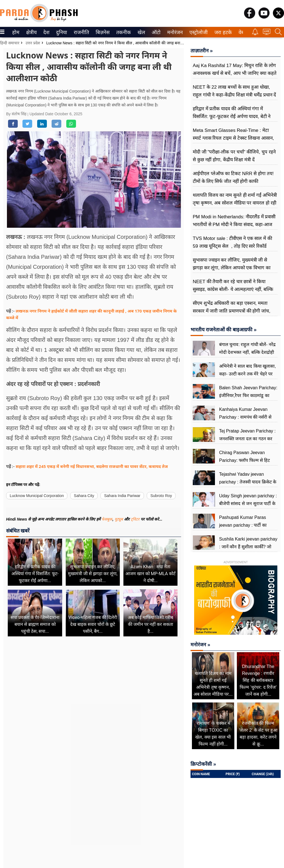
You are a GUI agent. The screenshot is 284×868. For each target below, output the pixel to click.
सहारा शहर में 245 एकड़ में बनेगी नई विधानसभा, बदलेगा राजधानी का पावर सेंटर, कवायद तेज (92, 466)
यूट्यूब (119, 519)
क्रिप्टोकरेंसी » (203, 764)
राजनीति (80, 32)
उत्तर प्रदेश (33, 43)
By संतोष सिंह (17, 114)
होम (15, 32)
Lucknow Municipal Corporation (37, 496)
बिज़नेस (102, 32)
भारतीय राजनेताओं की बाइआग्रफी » (224, 330)
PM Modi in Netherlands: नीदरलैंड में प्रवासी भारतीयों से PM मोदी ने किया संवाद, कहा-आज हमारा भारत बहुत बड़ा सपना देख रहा (234, 225)
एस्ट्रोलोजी (197, 32)
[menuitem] (16, 32)
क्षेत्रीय (31, 32)
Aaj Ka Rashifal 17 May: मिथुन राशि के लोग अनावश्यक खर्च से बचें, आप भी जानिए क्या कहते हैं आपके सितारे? (235, 73)
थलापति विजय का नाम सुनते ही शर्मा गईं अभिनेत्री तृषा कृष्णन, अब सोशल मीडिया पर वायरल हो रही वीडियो (235, 203)
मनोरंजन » (200, 645)
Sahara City (84, 496)
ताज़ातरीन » (202, 51)
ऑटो (156, 32)
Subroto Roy (161, 496)
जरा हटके (222, 32)
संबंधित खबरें (18, 531)
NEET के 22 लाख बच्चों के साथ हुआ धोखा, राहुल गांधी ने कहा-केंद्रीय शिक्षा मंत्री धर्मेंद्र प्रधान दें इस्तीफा (234, 95)
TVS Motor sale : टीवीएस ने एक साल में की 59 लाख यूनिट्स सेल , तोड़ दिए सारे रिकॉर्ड (232, 242)
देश (46, 32)
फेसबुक (107, 519)
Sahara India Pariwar (122, 496)
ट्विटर (135, 519)
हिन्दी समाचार (10, 43)
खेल (141, 32)
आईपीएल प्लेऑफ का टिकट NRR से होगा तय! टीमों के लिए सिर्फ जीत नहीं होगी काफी (233, 177)
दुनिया (61, 32)
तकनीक (123, 32)
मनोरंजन (174, 32)
